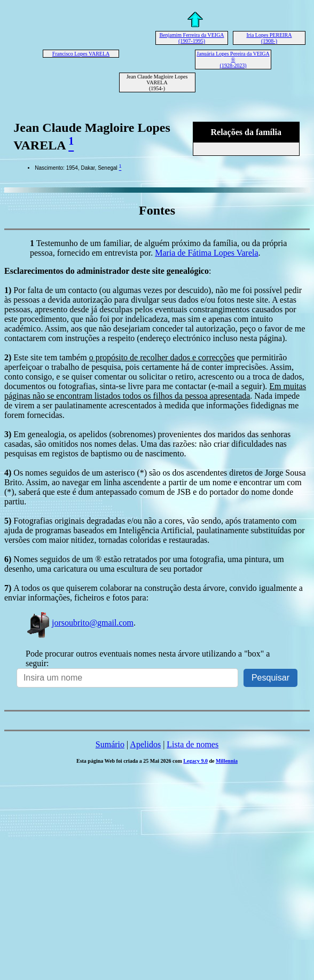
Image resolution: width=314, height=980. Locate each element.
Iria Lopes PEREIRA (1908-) (269, 38)
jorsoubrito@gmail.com (80, 623)
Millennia (227, 761)
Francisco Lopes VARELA (81, 54)
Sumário (110, 744)
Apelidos (145, 744)
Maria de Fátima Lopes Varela (206, 253)
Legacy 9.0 (195, 761)
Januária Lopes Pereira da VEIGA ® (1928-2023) (233, 60)
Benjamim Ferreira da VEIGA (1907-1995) (191, 38)
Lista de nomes (193, 744)
